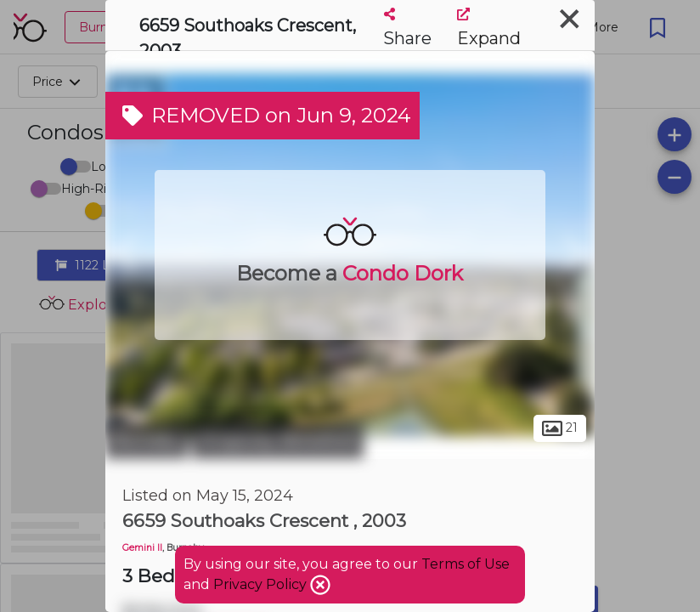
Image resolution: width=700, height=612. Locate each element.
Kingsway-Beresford (278, 440)
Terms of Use (466, 564)
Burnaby (147, 440)
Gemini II (142, 548)
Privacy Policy (262, 584)
